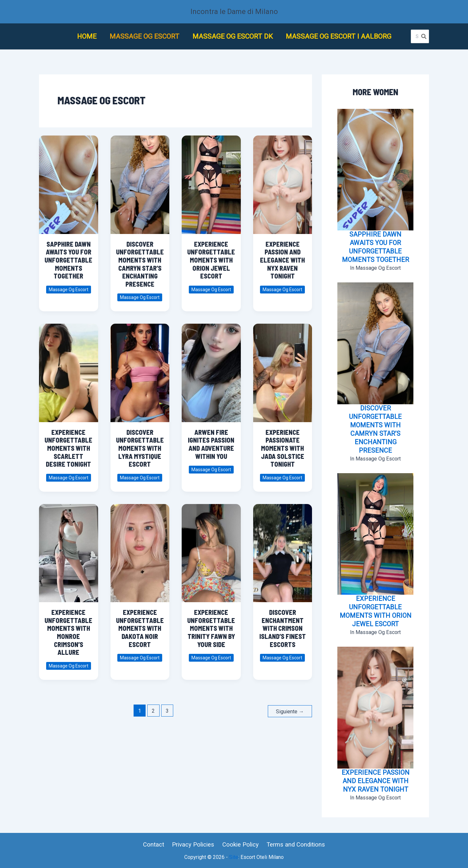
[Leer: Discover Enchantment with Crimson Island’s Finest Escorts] (282, 550)
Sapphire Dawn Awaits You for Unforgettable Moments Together (68, 260)
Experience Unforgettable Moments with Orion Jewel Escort (211, 260)
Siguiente (290, 711)
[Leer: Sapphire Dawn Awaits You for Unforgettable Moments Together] (69, 182)
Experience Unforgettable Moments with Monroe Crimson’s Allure (68, 632)
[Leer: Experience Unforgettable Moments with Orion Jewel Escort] (211, 182)
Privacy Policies (194, 844)
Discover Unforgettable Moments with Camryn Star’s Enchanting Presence (140, 264)
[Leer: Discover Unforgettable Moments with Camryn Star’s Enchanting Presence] (140, 182)
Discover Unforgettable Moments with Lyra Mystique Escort (140, 448)
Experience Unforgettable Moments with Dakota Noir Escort (140, 628)
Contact (156, 844)
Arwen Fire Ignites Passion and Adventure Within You (211, 444)
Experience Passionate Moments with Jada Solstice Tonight (283, 448)
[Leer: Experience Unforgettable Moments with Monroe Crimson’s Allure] (69, 550)
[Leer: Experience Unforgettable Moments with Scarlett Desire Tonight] (69, 370)
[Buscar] (424, 36)
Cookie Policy (239, 844)
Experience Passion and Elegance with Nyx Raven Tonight (282, 260)
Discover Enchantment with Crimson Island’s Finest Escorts (283, 628)
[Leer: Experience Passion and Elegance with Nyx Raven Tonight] (282, 182)
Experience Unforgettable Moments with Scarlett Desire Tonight (68, 448)
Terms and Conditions (293, 844)
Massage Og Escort (69, 290)
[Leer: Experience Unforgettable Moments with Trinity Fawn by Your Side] (211, 550)
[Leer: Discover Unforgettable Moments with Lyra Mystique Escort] (140, 370)
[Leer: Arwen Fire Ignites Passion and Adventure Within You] (211, 370)
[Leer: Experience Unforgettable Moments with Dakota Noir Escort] (140, 550)
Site (234, 857)
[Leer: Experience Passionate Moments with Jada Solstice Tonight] (282, 370)
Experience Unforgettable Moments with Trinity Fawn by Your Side (211, 628)
